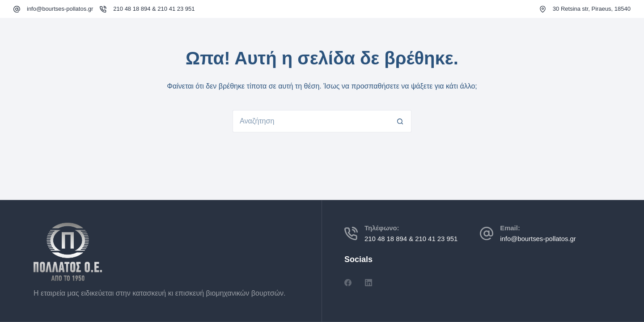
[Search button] (400, 121)
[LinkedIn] (369, 283)
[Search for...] (311, 121)
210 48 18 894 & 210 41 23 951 (154, 9)
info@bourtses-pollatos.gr (60, 9)
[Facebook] (348, 283)
